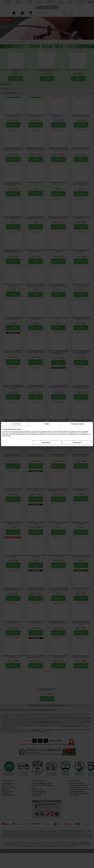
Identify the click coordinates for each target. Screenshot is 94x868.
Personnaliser (47, 442)
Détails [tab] (47, 424)
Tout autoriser (77, 442)
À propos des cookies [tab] (78, 424)
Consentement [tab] (16, 424)
